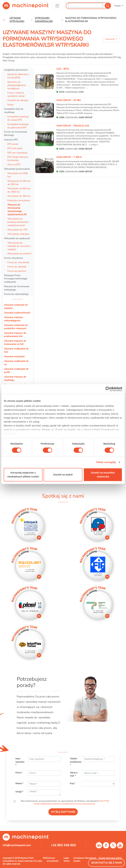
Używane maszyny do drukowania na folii (15, 342)
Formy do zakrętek (17, 267)
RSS (45, 858)
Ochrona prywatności (53, 860)
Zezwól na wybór (63, 475)
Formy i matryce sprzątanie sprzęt (16, 94)
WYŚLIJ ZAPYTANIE (63, 812)
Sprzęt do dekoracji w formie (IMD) (18, 76)
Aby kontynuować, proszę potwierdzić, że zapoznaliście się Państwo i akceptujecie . (65, 802)
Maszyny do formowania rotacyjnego (17, 288)
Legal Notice (67, 860)
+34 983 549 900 (63, 845)
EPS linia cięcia (15, 148)
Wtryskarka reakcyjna (18, 234)
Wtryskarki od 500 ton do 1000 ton (19, 190)
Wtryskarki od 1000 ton (18, 175)
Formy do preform (17, 271)
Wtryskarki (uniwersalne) (17, 169)
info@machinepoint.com (17, 845)
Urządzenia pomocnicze (16, 70)
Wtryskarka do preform (19, 253)
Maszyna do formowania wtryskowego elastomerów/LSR (17, 210)
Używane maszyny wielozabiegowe (13, 319)
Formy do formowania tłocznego (16, 133)
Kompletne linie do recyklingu (14, 110)
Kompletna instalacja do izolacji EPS (18, 118)
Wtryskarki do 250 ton (19, 196)
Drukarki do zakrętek (18, 100)
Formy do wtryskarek (18, 262)
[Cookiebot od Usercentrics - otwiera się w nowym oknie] (108, 389)
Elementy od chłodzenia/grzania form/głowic (17, 85)
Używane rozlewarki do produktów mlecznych (16, 327)
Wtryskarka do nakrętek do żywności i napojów (19, 246)
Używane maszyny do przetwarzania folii (15, 335)
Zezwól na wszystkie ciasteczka (103, 475)
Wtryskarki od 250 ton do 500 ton (19, 183)
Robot (10, 105)
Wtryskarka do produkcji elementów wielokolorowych (18, 222)
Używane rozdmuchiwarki (17, 313)
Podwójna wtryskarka (19, 200)
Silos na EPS (14, 164)
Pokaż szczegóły (106, 462)
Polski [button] (118, 6)
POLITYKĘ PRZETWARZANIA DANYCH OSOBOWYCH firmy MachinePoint (71, 802)
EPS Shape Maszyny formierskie (18, 159)
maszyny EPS (11, 140)
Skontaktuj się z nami (106, 863)
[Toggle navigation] (57, 6)
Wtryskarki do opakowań (17, 238)
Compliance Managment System (85, 860)
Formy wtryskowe (13, 258)
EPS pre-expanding (17, 153)
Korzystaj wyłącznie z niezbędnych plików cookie (23, 475)
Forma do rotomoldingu (16, 294)
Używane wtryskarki (14, 356)
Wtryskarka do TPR (17, 230)
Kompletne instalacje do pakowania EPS (18, 126)
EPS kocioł (13, 144)
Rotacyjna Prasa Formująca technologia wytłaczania (16, 278)
